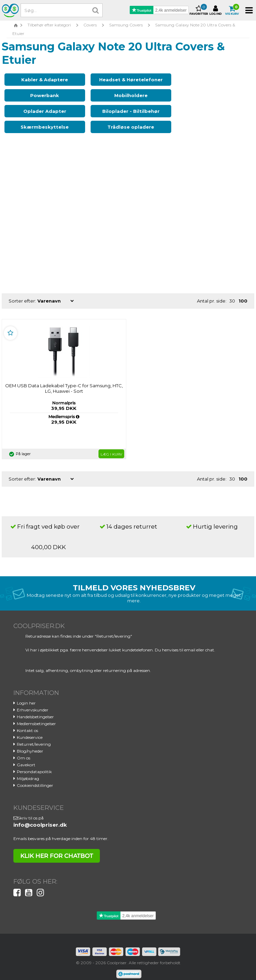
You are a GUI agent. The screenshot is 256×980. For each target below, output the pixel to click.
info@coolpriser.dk (40, 814)
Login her (26, 693)
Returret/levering (34, 734)
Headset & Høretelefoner (123, 82)
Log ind (216, 10)
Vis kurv (232, 10)
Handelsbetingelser (35, 706)
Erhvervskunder (33, 700)
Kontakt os (27, 720)
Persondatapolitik (34, 761)
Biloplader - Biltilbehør (204, 101)
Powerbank (204, 80)
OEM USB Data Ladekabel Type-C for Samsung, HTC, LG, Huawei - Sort (64, 378)
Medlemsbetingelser (36, 713)
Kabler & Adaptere (42, 80)
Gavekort (26, 754)
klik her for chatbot (57, 846)
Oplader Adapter (123, 101)
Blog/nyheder (30, 741)
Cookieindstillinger (35, 775)
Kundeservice (30, 727)
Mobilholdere (42, 101)
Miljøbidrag (28, 768)
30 (232, 291)
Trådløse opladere (123, 117)
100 (243, 291)
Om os (24, 748)
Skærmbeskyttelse (42, 117)
